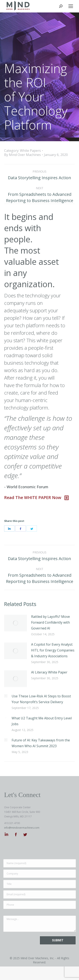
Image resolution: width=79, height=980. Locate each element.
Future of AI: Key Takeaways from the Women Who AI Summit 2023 (41, 743)
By (22, 155)
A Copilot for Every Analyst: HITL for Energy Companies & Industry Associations (53, 650)
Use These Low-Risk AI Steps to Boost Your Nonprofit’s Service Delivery (41, 699)
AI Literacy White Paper (49, 672)
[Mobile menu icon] (71, 6)
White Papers (30, 151)
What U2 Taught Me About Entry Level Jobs (42, 721)
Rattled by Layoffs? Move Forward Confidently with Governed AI (50, 622)
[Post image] (16, 623)
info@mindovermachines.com (22, 828)
